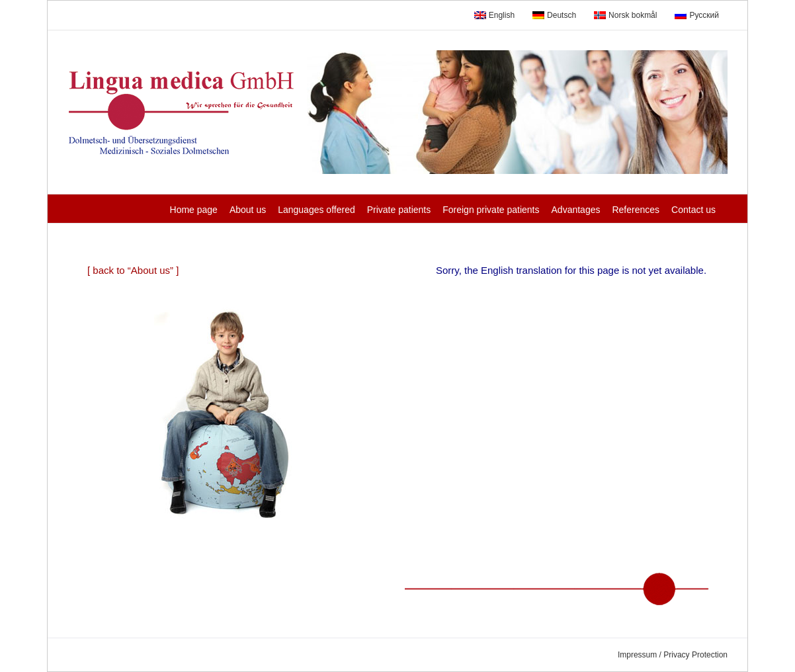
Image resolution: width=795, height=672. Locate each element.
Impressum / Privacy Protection (673, 655)
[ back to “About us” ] (133, 270)
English (494, 15)
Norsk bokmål (625, 15)
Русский (697, 15)
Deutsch (554, 15)
